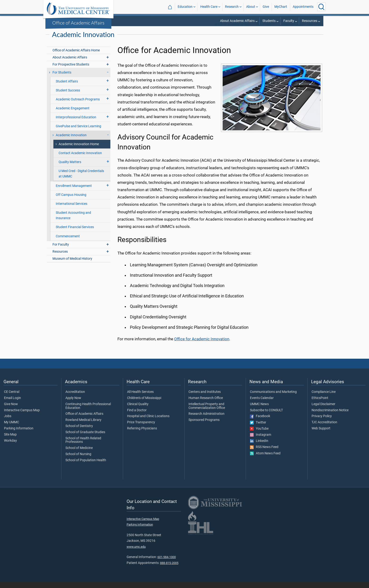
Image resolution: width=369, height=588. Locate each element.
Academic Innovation (71, 141)
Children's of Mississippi (144, 404)
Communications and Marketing (273, 398)
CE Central (12, 398)
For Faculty (61, 251)
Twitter (258, 429)
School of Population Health (86, 466)
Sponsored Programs (204, 426)
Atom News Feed (265, 460)
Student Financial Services (75, 233)
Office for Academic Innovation (202, 345)
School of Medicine (79, 454)
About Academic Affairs (237, 21)
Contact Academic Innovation (80, 159)
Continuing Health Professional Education (88, 412)
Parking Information (19, 435)
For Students (266, 31)
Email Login (12, 404)
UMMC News (259, 410)
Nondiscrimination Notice (330, 416)
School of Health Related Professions (83, 446)
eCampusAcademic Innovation (302, 31)
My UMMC (12, 428)
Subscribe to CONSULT (266, 416)
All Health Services (140, 398)
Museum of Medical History (72, 265)
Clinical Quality (138, 410)
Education (185, 7)
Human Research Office (206, 404)
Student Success (68, 97)
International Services (72, 210)
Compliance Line (324, 398)
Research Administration (207, 420)
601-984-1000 (167, 563)
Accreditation (75, 398)
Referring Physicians (142, 435)
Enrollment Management (74, 192)
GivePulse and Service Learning (78, 132)
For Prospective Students (71, 71)
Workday (10, 447)
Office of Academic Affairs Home (76, 56)
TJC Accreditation (324, 428)
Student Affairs (67, 88)
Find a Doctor (137, 416)
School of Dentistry (79, 432)
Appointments (303, 7)
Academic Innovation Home (79, 150)
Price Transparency (141, 428)
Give (266, 7)
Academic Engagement (73, 114)
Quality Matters (70, 168)
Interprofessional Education (76, 123)
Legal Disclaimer (323, 410)
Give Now (11, 410)
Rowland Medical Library (83, 426)
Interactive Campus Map (22, 416)
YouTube (259, 435)
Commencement (68, 242)
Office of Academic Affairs (78, 23)
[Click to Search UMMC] (321, 7)
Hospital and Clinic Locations (148, 422)
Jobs (8, 422)
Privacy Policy (322, 422)
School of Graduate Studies (85, 438)
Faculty (289, 21)
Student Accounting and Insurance (73, 222)
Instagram (261, 441)
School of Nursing (78, 460)
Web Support (321, 435)
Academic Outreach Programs (78, 105)
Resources (310, 21)
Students (269, 21)
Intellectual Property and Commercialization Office (207, 412)
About (251, 7)
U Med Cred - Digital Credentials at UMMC (81, 180)
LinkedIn (259, 447)
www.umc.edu (136, 553)
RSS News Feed (264, 453)
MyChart (281, 7)
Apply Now (73, 404)
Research (232, 7)
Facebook (260, 422)
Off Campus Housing (71, 201)
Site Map (10, 441)
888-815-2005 (169, 569)
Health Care (209, 7)
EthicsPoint (320, 404)
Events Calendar (262, 404)
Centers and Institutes (205, 398)
